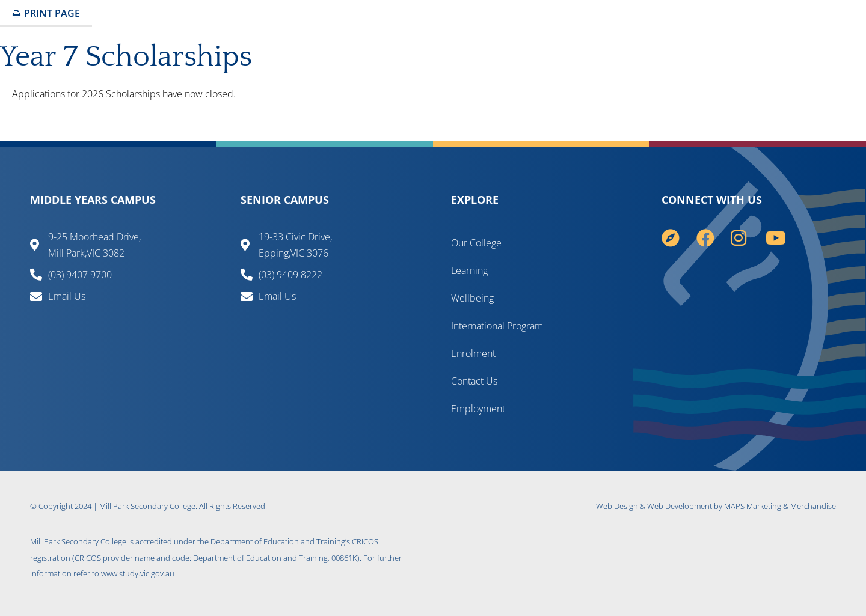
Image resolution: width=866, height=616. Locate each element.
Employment (478, 409)
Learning (469, 270)
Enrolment (473, 353)
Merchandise (813, 506)
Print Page (46, 13)
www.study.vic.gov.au (138, 573)
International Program (497, 326)
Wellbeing (472, 298)
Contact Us (474, 381)
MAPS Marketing (753, 506)
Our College (476, 243)
